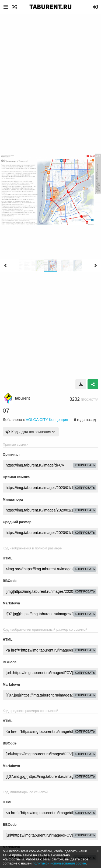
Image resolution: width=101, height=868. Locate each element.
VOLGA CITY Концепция (47, 420)
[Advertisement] (50, 67)
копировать (85, 465)
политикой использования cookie (59, 863)
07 (6, 411)
